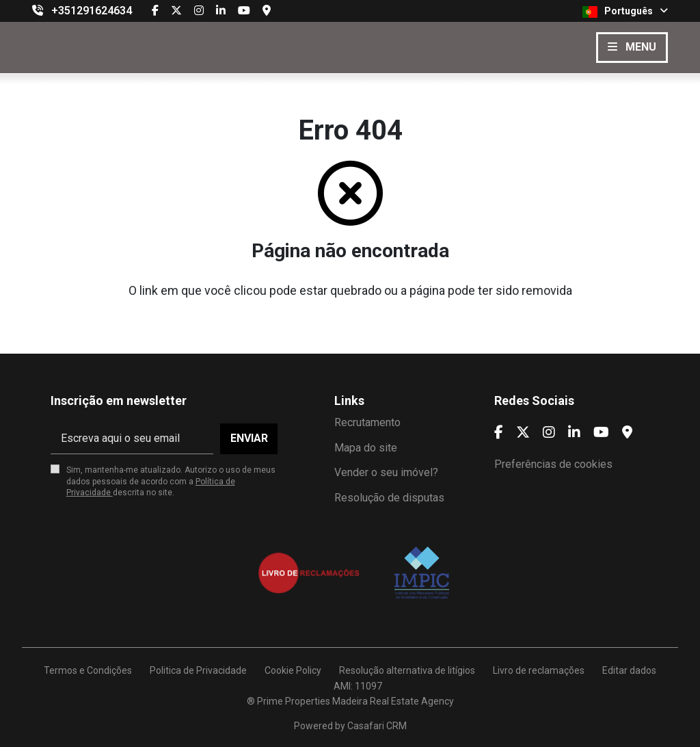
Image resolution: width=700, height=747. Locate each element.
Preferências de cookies (553, 464)
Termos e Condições (88, 670)
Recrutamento (367, 422)
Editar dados (629, 670)
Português (625, 12)
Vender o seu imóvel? (386, 472)
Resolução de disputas (389, 498)
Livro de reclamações (539, 670)
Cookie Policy (293, 670)
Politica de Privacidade (198, 670)
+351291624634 (92, 11)
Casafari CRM (377, 726)
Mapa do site (366, 448)
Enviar (249, 438)
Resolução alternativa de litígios (407, 670)
